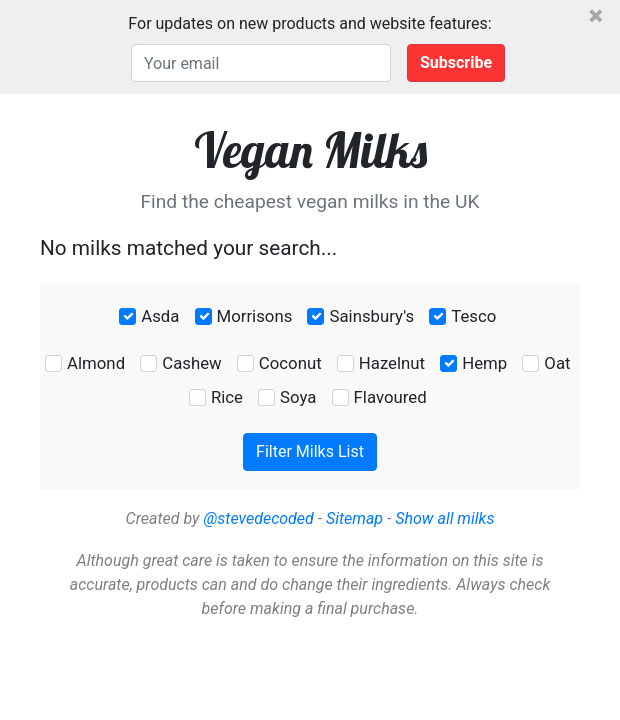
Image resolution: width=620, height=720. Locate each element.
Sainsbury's (371, 316)
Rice (227, 397)
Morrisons (255, 316)
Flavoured (390, 397)
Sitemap (354, 518)
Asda (160, 316)
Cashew (191, 363)
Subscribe (456, 62)
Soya (298, 397)
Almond (96, 363)
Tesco (473, 316)
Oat (557, 363)
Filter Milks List (310, 451)
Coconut (290, 363)
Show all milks (444, 518)
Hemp (484, 363)
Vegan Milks (310, 150)
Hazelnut (392, 363)
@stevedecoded (258, 518)
